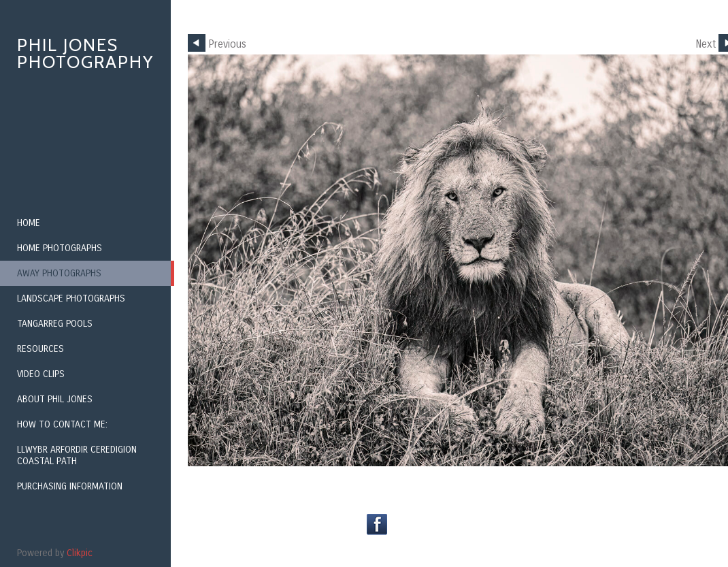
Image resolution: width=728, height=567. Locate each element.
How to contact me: (62, 424)
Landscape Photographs (71, 298)
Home (29, 223)
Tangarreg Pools (55, 324)
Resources (40, 349)
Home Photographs (60, 248)
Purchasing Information (70, 486)
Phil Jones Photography (85, 53)
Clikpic (80, 553)
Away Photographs (59, 273)
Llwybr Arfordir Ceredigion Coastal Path (77, 455)
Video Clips (41, 374)
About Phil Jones (55, 399)
